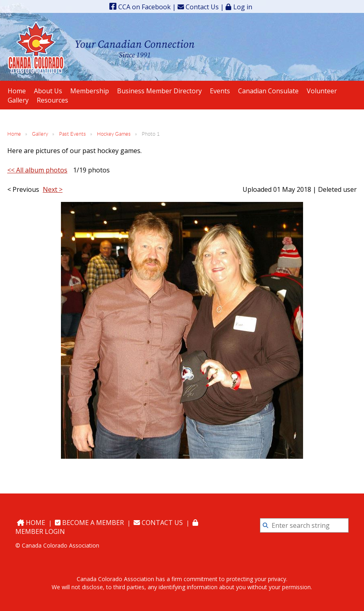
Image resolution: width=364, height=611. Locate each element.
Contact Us (198, 7)
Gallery (40, 134)
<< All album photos (37, 170)
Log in (243, 7)
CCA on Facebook (140, 7)
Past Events (72, 134)
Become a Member (89, 523)
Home (14, 134)
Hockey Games (114, 134)
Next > (53, 189)
